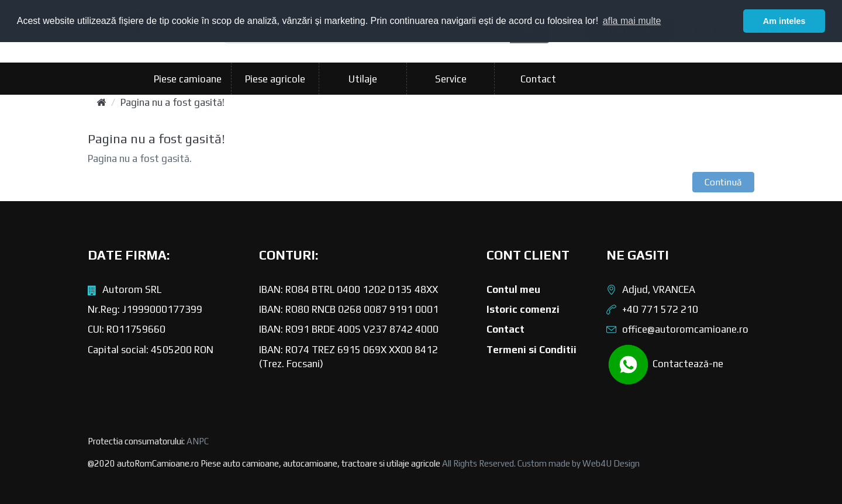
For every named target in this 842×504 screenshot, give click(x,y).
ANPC (198, 441)
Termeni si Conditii (532, 350)
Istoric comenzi (523, 309)
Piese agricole (275, 79)
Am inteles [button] (784, 21)
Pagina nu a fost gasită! (172, 102)
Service (451, 79)
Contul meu (513, 289)
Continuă (723, 182)
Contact (538, 79)
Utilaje (363, 79)
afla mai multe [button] (632, 21)
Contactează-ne (665, 365)
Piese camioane (188, 79)
